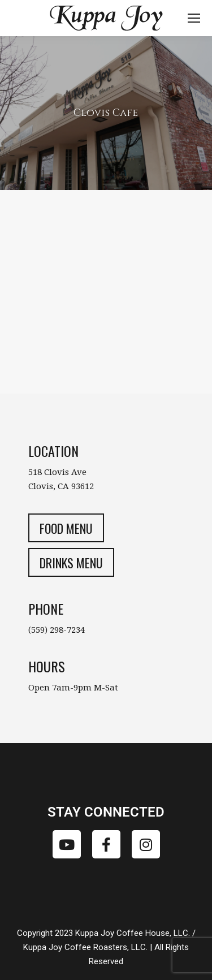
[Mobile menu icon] (194, 18)
